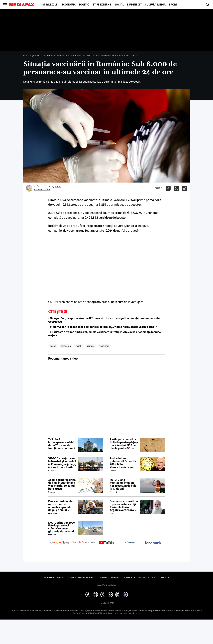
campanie (66, 346)
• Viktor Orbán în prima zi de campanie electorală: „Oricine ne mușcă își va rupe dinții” (103, 327)
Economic (69, 5)
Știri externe (102, 5)
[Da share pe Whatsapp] (185, 188)
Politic (84, 5)
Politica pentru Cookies (81, 578)
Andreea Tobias (42, 190)
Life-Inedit (134, 5)
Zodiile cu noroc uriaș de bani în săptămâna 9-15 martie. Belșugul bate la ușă (62, 484)
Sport (173, 5)
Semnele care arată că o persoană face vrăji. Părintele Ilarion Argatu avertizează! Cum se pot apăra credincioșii (124, 506)
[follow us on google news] (60, 543)
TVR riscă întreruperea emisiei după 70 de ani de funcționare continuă (62, 444)
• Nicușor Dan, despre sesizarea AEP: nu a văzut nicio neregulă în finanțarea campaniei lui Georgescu (104, 320)
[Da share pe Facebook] (168, 188)
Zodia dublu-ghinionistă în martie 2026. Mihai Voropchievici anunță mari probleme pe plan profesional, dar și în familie (123, 463)
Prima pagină (30, 55)
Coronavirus (44, 55)
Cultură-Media (155, 5)
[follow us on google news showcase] (83, 543)
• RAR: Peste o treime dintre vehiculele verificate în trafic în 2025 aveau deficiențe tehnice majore (105, 334)
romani (91, 346)
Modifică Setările (106, 585)
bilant (53, 346)
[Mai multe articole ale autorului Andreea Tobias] (29, 188)
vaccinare (104, 346)
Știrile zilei (50, 5)
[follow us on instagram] (130, 543)
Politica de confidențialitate (139, 578)
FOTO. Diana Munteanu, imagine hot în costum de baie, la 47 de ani (123, 484)
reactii (79, 346)
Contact (164, 578)
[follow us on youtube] (106, 543)
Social (119, 5)
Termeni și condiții (109, 578)
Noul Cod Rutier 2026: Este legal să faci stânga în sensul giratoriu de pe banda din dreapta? (62, 527)
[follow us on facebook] (153, 543)
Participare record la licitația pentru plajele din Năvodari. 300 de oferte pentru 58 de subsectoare (124, 444)
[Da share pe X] (176, 188)
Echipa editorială (53, 578)
